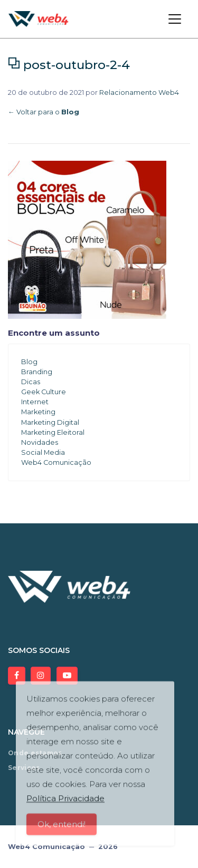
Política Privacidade (65, 803)
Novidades (40, 442)
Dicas (31, 382)
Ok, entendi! (62, 829)
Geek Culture (44, 392)
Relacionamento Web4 (139, 92)
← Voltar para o (44, 112)
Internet (35, 402)
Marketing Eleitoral (53, 432)
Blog (29, 362)
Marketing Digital (50, 422)
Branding (37, 372)
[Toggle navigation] (175, 19)
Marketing (38, 412)
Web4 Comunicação (56, 462)
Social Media (43, 452)
